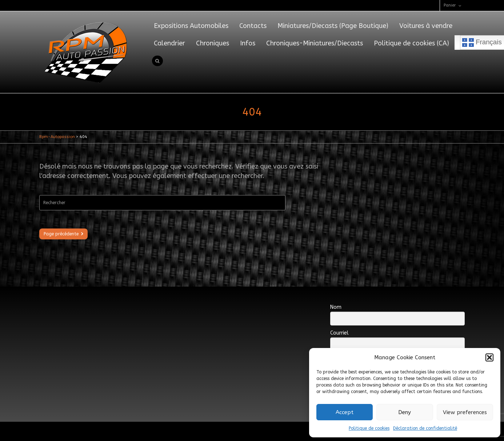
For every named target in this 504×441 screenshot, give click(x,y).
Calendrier (169, 43)
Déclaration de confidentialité (425, 428)
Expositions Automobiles (191, 26)
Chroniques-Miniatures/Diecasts (315, 43)
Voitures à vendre (426, 26)
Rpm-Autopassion (57, 137)
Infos (248, 43)
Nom (336, 307)
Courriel (339, 333)
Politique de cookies (369, 428)
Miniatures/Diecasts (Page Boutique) (333, 26)
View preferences (465, 412)
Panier (450, 5)
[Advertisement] (172, 314)
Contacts (253, 26)
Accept (345, 412)
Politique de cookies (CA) (411, 43)
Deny (405, 412)
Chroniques (213, 43)
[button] (489, 357)
